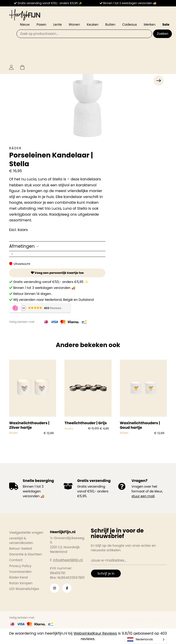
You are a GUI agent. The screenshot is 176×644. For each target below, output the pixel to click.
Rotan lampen (21, 583)
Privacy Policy (20, 566)
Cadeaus (129, 24)
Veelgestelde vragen (26, 533)
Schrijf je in (106, 573)
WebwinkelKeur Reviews (95, 633)
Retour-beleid (21, 549)
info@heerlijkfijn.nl (68, 560)
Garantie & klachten (26, 554)
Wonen (74, 24)
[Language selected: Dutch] (146, 640)
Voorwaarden (20, 572)
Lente (57, 24)
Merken (150, 24)
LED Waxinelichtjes (24, 589)
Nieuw (25, 24)
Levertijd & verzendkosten (21, 541)
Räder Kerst (19, 577)
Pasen (41, 24)
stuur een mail (143, 496)
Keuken (93, 24)
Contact (16, 560)
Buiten (110, 24)
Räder (15, 148)
